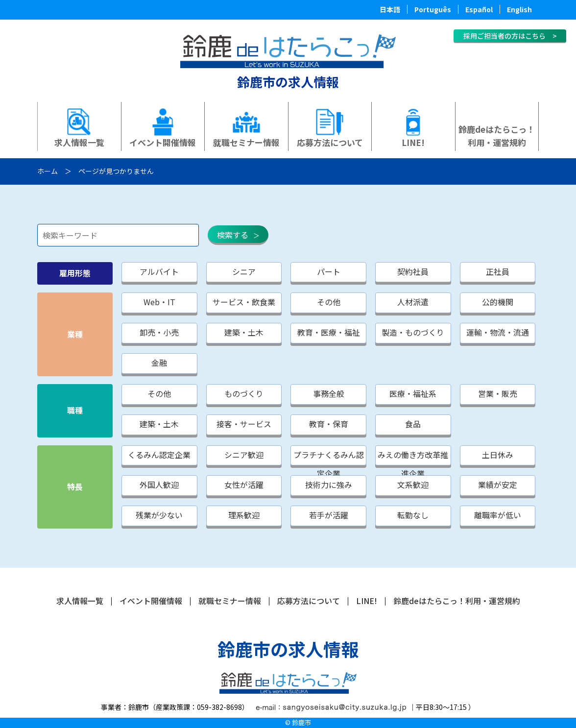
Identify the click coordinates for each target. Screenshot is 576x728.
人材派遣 (415, 303)
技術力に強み (330, 486)
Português (433, 9)
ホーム (48, 171)
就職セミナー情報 (246, 142)
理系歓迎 (245, 516)
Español (479, 9)
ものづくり (245, 394)
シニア (245, 272)
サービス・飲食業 (245, 303)
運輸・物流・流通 (501, 333)
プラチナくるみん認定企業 (330, 458)
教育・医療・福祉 (330, 333)
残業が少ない (160, 516)
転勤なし (415, 516)
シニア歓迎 (245, 456)
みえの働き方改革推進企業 (415, 458)
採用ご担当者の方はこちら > (510, 36)
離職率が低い (501, 516)
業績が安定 (501, 486)
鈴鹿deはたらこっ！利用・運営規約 (497, 136)
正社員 (501, 272)
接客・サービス (245, 425)
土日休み (501, 456)
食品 (415, 425)
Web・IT (160, 303)
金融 (160, 364)
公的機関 (501, 303)
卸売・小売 (160, 333)
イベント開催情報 (163, 142)
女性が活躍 (245, 486)
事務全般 (330, 394)
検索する (233, 235)
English (519, 9)
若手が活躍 (330, 516)
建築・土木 (245, 333)
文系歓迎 (415, 486)
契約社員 (415, 272)
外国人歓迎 (160, 486)
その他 (330, 303)
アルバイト (160, 272)
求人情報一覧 (79, 142)
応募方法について (330, 142)
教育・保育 (330, 425)
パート (330, 272)
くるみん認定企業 (160, 456)
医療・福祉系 (415, 394)
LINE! (413, 142)
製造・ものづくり (415, 333)
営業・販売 (501, 394)
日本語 (390, 9)
